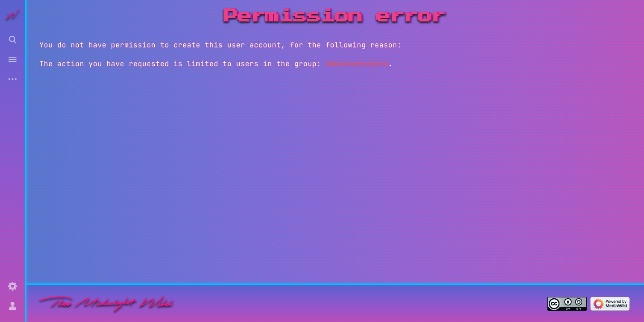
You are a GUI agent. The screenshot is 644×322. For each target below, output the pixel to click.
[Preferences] (13, 286)
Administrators (357, 64)
